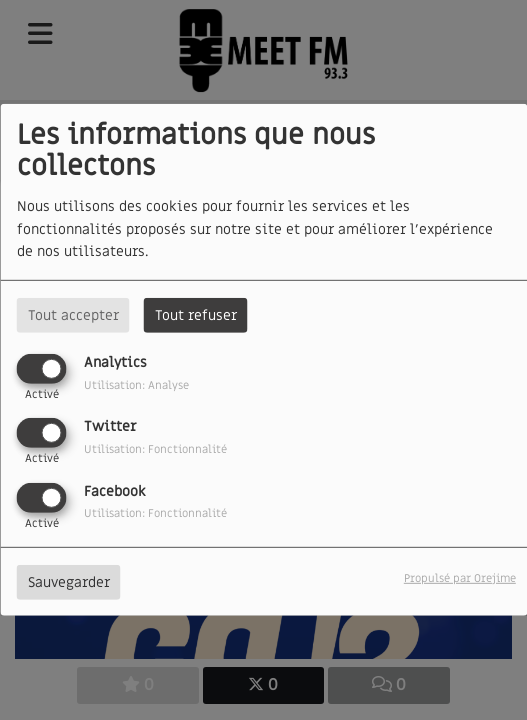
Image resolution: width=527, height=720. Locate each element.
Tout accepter (73, 315)
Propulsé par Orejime (460, 577)
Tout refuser (196, 315)
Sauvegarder (69, 581)
